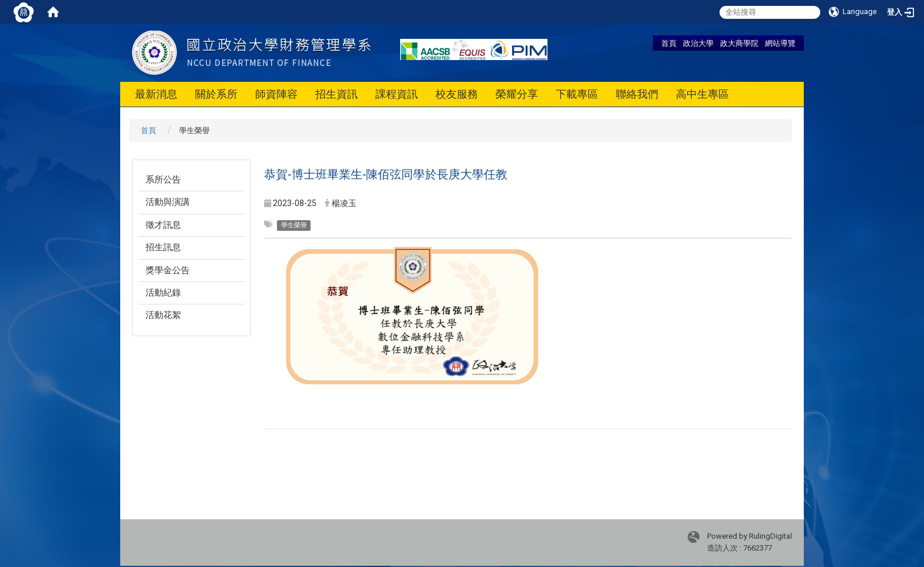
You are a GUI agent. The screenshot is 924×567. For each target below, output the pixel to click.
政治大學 (698, 43)
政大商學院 (739, 43)
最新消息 (156, 94)
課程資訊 (397, 94)
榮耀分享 (517, 94)
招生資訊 (336, 94)
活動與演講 (168, 202)
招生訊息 (163, 247)
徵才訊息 (163, 225)
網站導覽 (780, 43)
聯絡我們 (637, 94)
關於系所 (216, 94)
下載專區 (577, 94)
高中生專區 (702, 94)
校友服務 (457, 94)
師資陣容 (276, 94)
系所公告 (163, 180)
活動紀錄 (163, 293)
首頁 (669, 43)
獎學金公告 (168, 270)
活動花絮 (163, 315)
